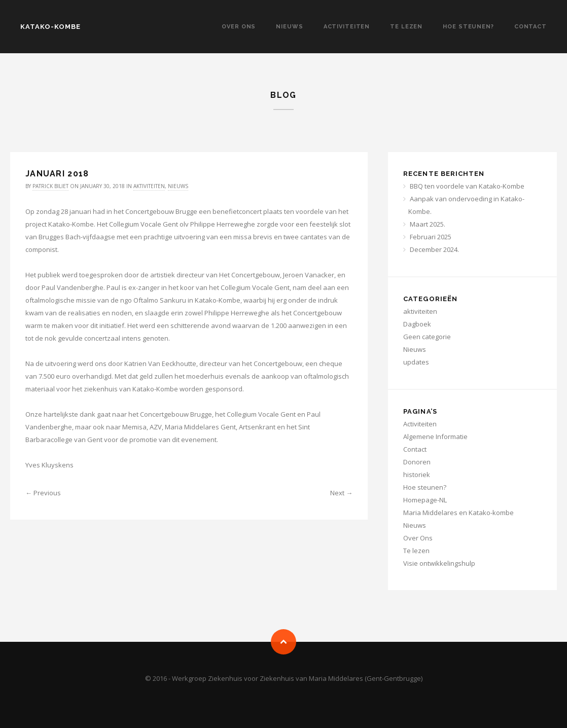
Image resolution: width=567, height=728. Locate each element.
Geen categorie (427, 337)
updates (416, 362)
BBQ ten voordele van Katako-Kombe (467, 186)
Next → (341, 493)
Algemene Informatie (435, 436)
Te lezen (406, 27)
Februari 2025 (431, 237)
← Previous (43, 493)
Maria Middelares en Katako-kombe (458, 513)
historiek (417, 475)
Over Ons (239, 27)
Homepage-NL (425, 500)
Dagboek (417, 324)
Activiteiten (347, 27)
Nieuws (289, 27)
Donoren (417, 462)
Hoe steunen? (468, 27)
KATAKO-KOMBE (50, 27)
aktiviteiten (149, 186)
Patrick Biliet (50, 186)
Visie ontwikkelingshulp (439, 563)
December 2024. (434, 249)
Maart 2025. (428, 224)
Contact (530, 27)
